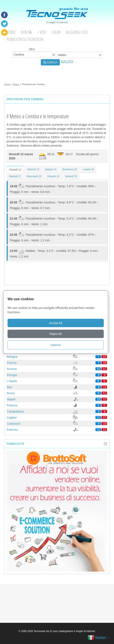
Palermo (12, 430)
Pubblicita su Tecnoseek (25, 39)
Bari (10, 387)
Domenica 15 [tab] (69, 169)
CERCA (50, 62)
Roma (11, 393)
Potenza (12, 405)
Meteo (16, 84)
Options (57, 345)
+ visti (42, 32)
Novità (26, 32)
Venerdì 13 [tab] (33, 169)
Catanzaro (14, 424)
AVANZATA (67, 62)
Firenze (12, 363)
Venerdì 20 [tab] (71, 176)
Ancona (12, 369)
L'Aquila (12, 381)
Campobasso (16, 411)
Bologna (12, 357)
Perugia (12, 375)
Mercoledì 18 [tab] (34, 176)
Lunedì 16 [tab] (88, 169)
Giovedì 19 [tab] (53, 176)
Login (56, 32)
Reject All (57, 334)
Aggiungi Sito (77, 32)
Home (11, 32)
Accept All (57, 323)
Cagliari (12, 418)
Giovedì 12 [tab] (15, 170)
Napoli (11, 399)
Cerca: (32, 53)
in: (77, 55)
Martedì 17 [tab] (15, 176)
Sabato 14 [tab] (51, 169)
